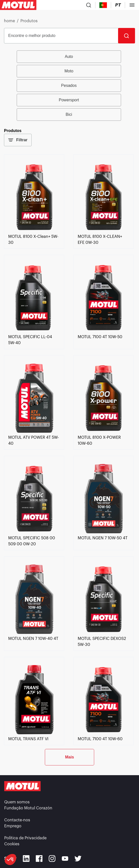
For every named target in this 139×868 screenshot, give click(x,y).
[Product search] (89, 5)
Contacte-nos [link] (17, 820)
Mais (69, 757)
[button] (10, 860)
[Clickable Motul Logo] (18, 5)
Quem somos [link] (17, 802)
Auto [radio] (69, 57)
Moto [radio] (69, 71)
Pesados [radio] (69, 85)
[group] (69, 86)
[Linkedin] (26, 859)
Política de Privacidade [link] (25, 838)
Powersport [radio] (69, 100)
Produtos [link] (29, 21)
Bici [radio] (69, 114)
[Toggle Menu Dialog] (132, 5)
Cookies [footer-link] (12, 844)
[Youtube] (65, 859)
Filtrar (18, 140)
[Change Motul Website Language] (118, 5)
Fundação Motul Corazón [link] (28, 808)
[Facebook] (39, 859)
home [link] (9, 21)
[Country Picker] (103, 5)
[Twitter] (78, 859)
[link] (34, 231)
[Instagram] (52, 859)
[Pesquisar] (127, 36)
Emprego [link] (13, 826)
